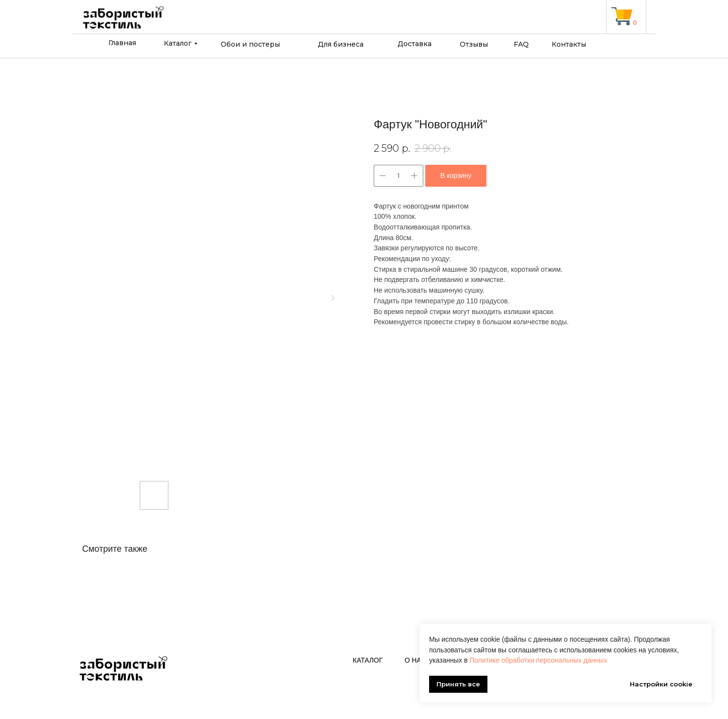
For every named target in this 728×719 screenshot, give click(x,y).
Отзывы (474, 44)
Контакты (569, 44)
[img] (622, 16)
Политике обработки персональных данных (538, 660)
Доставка (415, 44)
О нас (416, 660)
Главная (122, 43)
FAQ (521, 44)
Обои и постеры (250, 44)
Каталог (178, 43)
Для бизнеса (341, 44)
